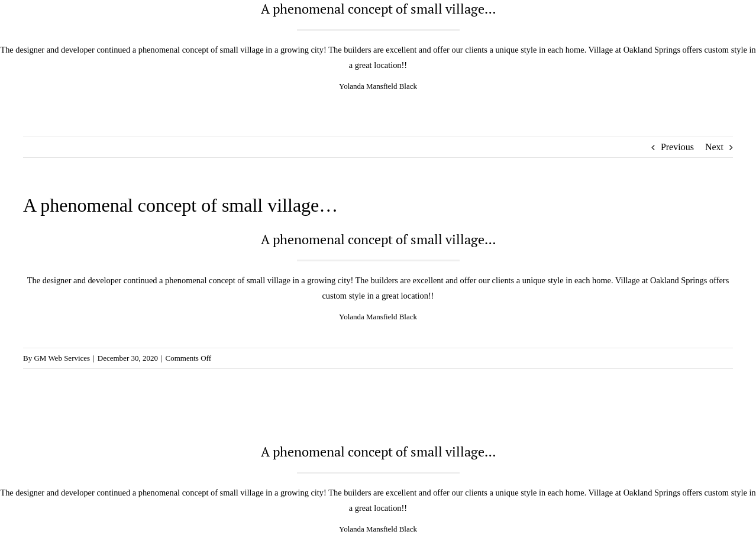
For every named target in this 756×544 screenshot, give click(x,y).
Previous (677, 147)
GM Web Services (62, 358)
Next (714, 147)
